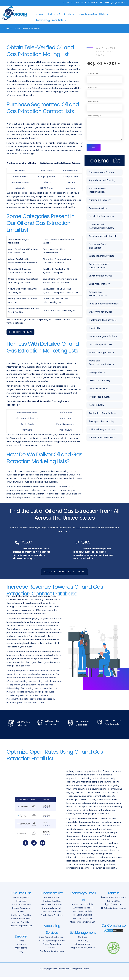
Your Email (93, 87)
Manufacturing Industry (101, 353)
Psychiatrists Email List (52, 918)
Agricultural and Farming (102, 181)
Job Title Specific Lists (101, 345)
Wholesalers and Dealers (102, 438)
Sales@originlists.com (115, 911)
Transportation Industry (102, 422)
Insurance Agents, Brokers (103, 337)
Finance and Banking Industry (98, 294)
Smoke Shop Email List (21, 929)
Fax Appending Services (52, 954)
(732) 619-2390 (114, 908)
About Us (68, 2)
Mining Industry (97, 373)
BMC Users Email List (83, 915)
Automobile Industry (100, 201)
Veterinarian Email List (52, 908)
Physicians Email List (52, 915)
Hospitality (95, 329)
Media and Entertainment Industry (101, 363)
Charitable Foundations (101, 217)
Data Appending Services (52, 940)
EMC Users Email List (83, 911)
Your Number (94, 102)
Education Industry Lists (101, 256)
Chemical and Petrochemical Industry (102, 227)
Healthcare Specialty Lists (103, 321)
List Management (83, 947)
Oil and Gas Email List (21, 908)
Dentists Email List (52, 901)
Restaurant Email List (21, 922)
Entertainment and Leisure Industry (99, 266)
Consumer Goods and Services (98, 247)
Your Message (94, 116)
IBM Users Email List (83, 922)
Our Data (83, 940)
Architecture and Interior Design (98, 191)
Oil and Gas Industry (100, 381)
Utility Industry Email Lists (102, 430)
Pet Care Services (98, 389)
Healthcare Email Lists (92, 14)
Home (39, 14)
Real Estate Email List (21, 918)
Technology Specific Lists (102, 414)
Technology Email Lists (50, 20)
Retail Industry (97, 406)
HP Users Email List (83, 918)
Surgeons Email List (52, 911)
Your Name (93, 73)
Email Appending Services (52, 944)
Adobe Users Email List (83, 908)
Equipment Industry (99, 284)
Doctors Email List (52, 904)
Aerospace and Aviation (102, 173)
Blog (21, 955)
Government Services (101, 312)
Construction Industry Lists (103, 237)
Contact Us (80, 2)
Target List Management (83, 951)
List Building (83, 944)
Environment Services (101, 276)
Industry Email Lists (60, 14)
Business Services (98, 209)
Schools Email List (21, 926)
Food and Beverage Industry (104, 304)
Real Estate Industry (100, 397)
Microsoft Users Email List (83, 925)
